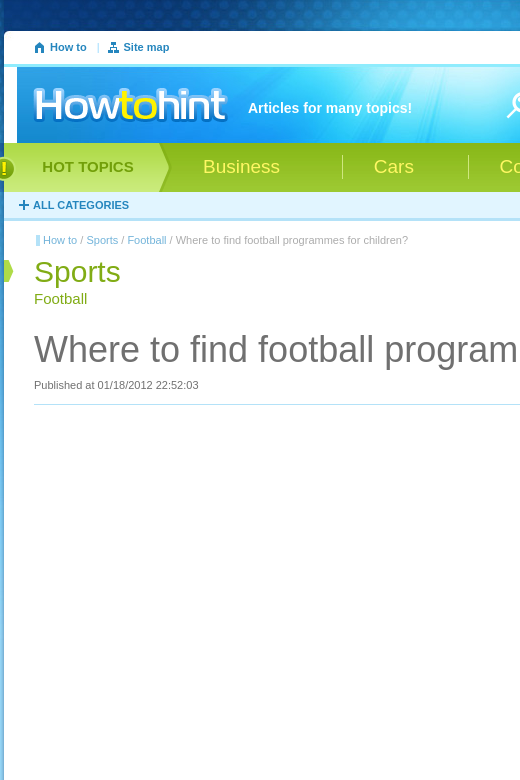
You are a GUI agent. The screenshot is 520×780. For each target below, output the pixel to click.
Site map (147, 47)
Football (146, 240)
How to (68, 47)
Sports (102, 240)
